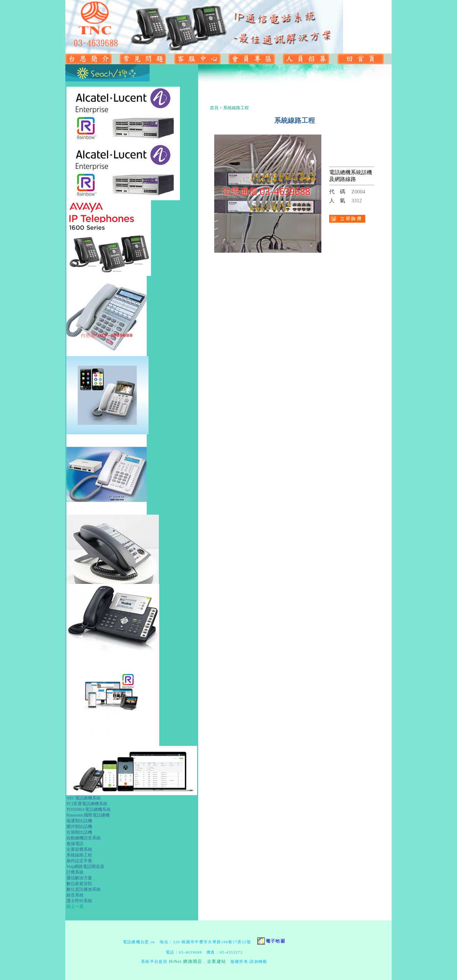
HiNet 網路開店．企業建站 (197, 961)
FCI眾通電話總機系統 (87, 804)
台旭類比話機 (79, 832)
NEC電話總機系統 (84, 798)
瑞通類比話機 (79, 821)
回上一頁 (75, 906)
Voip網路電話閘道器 (85, 867)
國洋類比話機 (79, 827)
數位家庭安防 (79, 884)
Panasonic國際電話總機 (88, 815)
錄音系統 (75, 895)
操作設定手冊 (79, 861)
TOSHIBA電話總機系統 (89, 809)
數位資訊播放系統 (84, 889)
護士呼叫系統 (79, 901)
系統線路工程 (79, 855)
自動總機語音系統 (84, 838)
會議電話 (75, 844)
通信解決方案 (79, 878)
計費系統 (75, 872)
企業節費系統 (79, 849)
